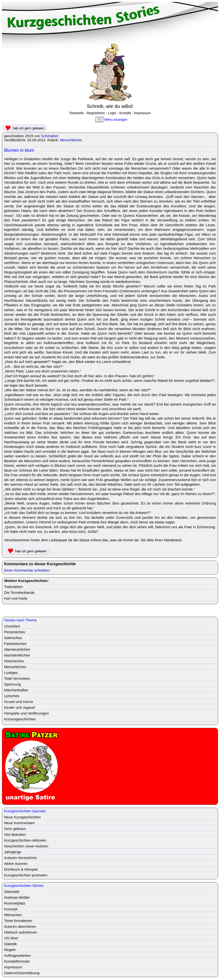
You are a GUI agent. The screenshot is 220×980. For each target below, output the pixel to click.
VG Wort (11, 938)
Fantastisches (15, 644)
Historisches (14, 661)
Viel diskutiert (15, 834)
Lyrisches (12, 696)
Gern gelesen (15, 829)
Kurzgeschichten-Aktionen (25, 840)
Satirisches (13, 638)
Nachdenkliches (17, 655)
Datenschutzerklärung (22, 973)
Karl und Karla (16, 598)
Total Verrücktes (17, 678)
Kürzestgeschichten (20, 719)
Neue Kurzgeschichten (22, 817)
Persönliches (15, 632)
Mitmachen (13, 915)
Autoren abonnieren (20, 926)
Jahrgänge (13, 852)
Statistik (11, 944)
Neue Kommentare (19, 823)
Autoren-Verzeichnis (20, 858)
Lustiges (11, 673)
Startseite (77, 113)
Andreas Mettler (17, 897)
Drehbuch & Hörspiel (21, 869)
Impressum (142, 113)
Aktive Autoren (16, 863)
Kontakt (125, 113)
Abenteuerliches (17, 649)
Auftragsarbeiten (17, 955)
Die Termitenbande (19, 592)
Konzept (11, 909)
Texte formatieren (18, 921)
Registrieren (96, 113)
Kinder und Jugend (19, 707)
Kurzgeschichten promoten (26, 875)
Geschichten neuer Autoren (26, 846)
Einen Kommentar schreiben (27, 570)
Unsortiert (12, 626)
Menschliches (71, 140)
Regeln (10, 950)
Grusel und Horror (19, 702)
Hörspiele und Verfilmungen (26, 713)
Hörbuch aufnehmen (21, 932)
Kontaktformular (17, 961)
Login (112, 113)
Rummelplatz (15, 903)
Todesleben (13, 587)
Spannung (12, 684)
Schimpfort (50, 136)
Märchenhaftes (16, 690)
